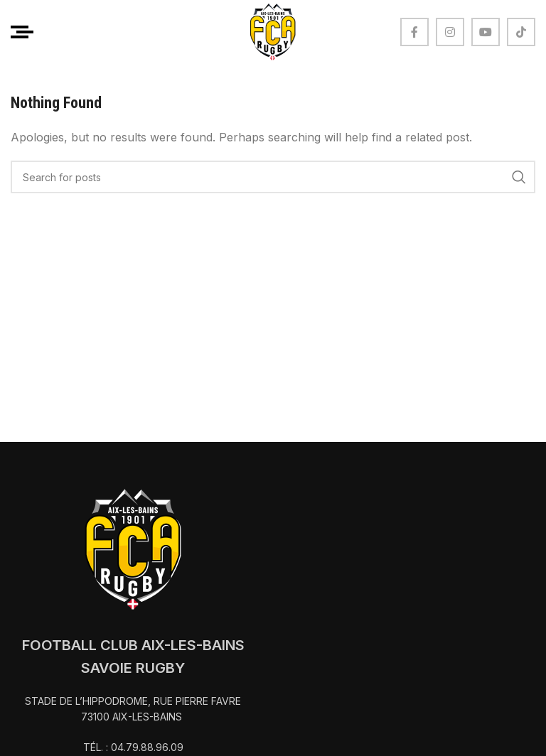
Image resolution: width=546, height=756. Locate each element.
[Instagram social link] (450, 32)
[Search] (273, 177)
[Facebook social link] (414, 32)
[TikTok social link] (521, 32)
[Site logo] (273, 31)
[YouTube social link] (486, 32)
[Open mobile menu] (22, 32)
